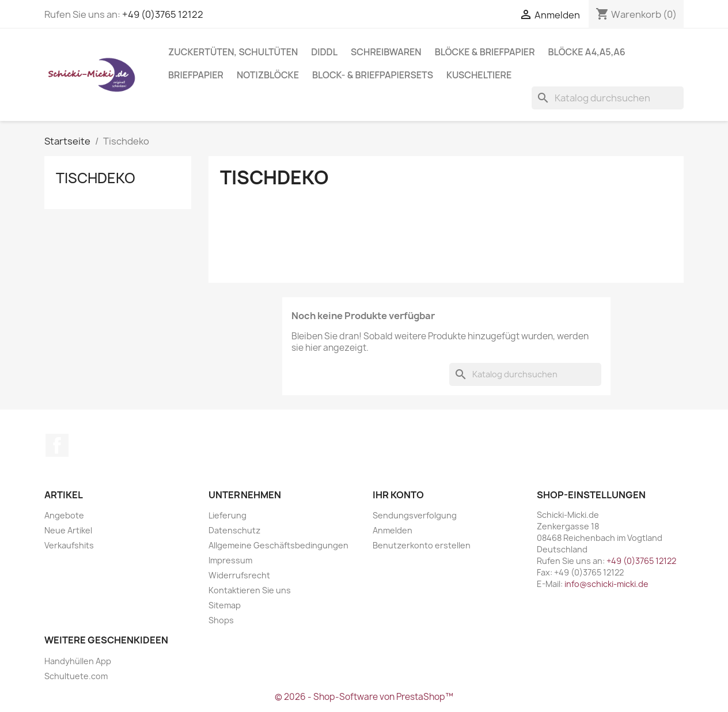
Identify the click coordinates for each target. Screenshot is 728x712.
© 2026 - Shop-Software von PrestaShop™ (364, 697)
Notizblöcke (268, 75)
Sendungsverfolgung (415, 515)
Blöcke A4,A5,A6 (587, 52)
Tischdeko (96, 178)
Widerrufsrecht (239, 575)
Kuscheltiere (479, 75)
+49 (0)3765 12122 (163, 14)
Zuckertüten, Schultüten (233, 52)
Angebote (64, 515)
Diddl (324, 52)
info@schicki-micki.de (606, 584)
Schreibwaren (386, 52)
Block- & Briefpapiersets (373, 75)
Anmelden (393, 530)
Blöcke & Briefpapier (485, 52)
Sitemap (225, 605)
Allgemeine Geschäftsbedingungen (278, 545)
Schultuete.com (76, 676)
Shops (221, 620)
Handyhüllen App (78, 661)
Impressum (230, 560)
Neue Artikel (68, 530)
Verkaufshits (69, 545)
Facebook (57, 445)
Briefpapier (196, 75)
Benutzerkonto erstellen (422, 545)
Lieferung (227, 515)
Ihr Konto (398, 495)
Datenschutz (234, 530)
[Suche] (608, 98)
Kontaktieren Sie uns (250, 590)
